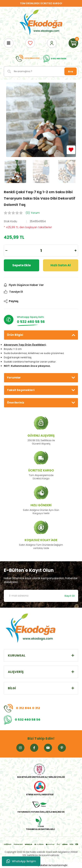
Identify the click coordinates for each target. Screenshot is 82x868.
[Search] (41, 71)
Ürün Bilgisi (15, 335)
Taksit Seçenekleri (21, 390)
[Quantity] (41, 251)
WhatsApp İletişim (21, 861)
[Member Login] (52, 43)
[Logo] (41, 23)
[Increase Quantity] (76, 251)
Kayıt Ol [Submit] (70, 596)
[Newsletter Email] (41, 596)
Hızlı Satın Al (61, 265)
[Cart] (73, 43)
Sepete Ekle (22, 265)
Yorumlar (14, 378)
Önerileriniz (16, 403)
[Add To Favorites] (71, 150)
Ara (70, 71)
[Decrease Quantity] (6, 251)
